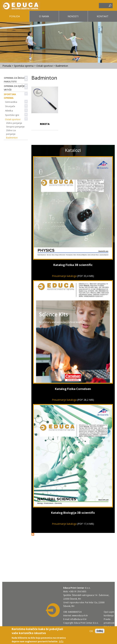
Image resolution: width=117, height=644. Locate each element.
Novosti (73, 16)
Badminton (12, 138)
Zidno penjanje (14, 123)
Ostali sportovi (44, 66)
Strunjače (11, 106)
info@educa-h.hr (78, 619)
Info (61, 641)
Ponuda (15, 16)
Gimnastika (12, 102)
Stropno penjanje (15, 127)
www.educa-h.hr (80, 616)
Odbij (100, 631)
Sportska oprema (24, 66)
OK (91, 631)
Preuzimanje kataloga (64, 276)
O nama (44, 16)
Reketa (45, 124)
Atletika (10, 111)
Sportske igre (13, 115)
